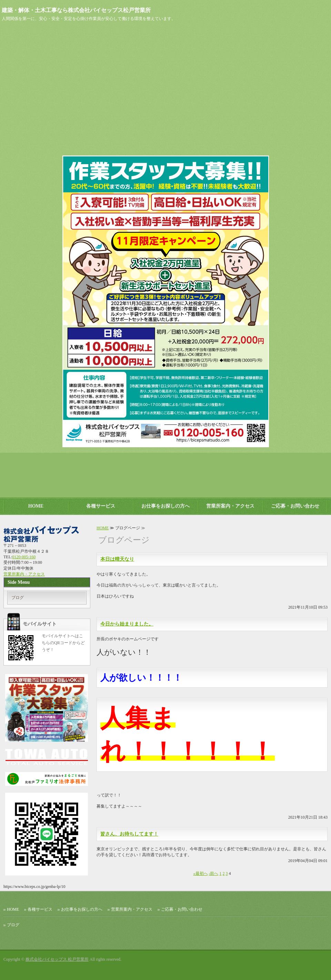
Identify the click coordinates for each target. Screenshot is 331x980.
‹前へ (214, 873)
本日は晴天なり (117, 559)
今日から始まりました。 (127, 624)
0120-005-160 (24, 557)
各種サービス (101, 506)
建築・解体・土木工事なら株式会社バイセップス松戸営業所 (76, 10)
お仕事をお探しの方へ (165, 506)
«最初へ (201, 873)
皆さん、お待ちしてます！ (129, 834)
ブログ (18, 598)
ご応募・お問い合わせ (295, 506)
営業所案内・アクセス (230, 506)
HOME (36, 506)
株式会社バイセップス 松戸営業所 (57, 959)
